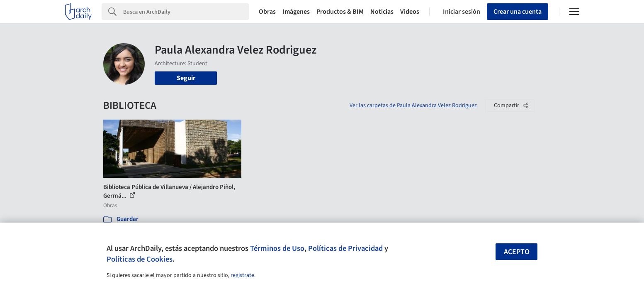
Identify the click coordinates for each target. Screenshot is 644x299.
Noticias (382, 12)
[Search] (186, 12)
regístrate (242, 275)
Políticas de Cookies (140, 259)
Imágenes (296, 12)
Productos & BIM (340, 12)
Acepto (517, 252)
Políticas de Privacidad (345, 248)
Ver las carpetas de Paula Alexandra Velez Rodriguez (413, 105)
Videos (410, 12)
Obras (267, 12)
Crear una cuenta (518, 12)
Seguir (186, 78)
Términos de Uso (277, 248)
